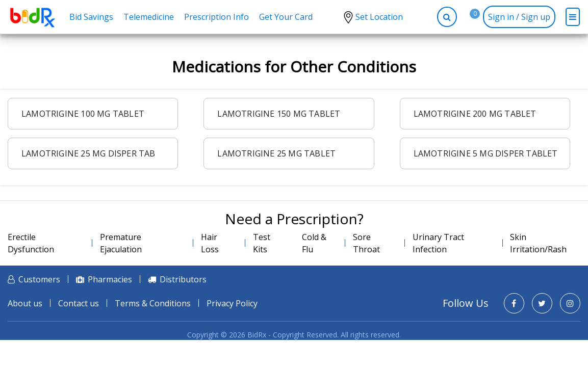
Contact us (79, 303)
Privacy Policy (232, 303)
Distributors (183, 279)
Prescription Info (216, 17)
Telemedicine (149, 17)
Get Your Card (286, 17)
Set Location (379, 17)
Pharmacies (110, 279)
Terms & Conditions (153, 303)
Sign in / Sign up (519, 17)
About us (25, 303)
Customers (39, 279)
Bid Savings (91, 17)
